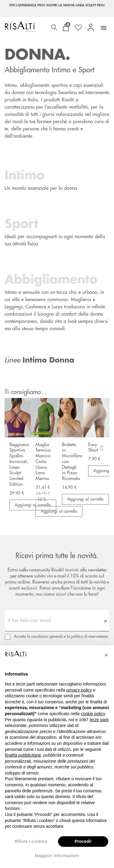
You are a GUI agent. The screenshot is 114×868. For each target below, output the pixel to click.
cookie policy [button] (93, 714)
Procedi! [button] (83, 841)
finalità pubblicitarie (23, 755)
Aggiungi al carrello (59, 511)
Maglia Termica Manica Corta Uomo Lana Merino (43, 462)
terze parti (99, 720)
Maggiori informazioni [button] (57, 856)
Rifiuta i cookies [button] (31, 841)
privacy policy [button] (79, 690)
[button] (106, 655)
